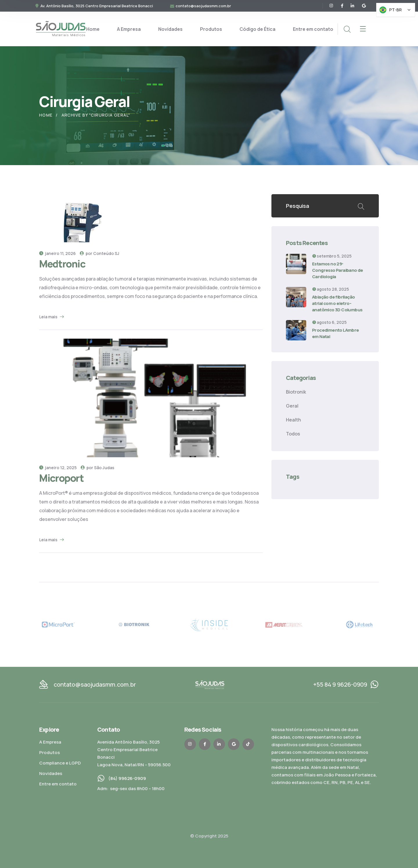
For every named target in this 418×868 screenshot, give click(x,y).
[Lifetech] (360, 624)
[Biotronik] (134, 624)
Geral (292, 406)
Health (293, 420)
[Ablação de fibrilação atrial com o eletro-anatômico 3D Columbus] (296, 297)
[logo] (61, 28)
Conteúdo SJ (106, 253)
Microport (62, 478)
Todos (293, 434)
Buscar (361, 206)
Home (46, 115)
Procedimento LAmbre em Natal (336, 333)
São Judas (104, 468)
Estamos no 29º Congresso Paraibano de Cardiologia (338, 270)
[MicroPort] (58, 624)
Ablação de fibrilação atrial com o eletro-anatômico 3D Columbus (337, 303)
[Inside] (209, 624)
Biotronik (296, 392)
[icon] (331, 6)
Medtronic (62, 264)
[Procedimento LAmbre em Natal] (296, 330)
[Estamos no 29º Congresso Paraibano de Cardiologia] (296, 264)
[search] (347, 29)
